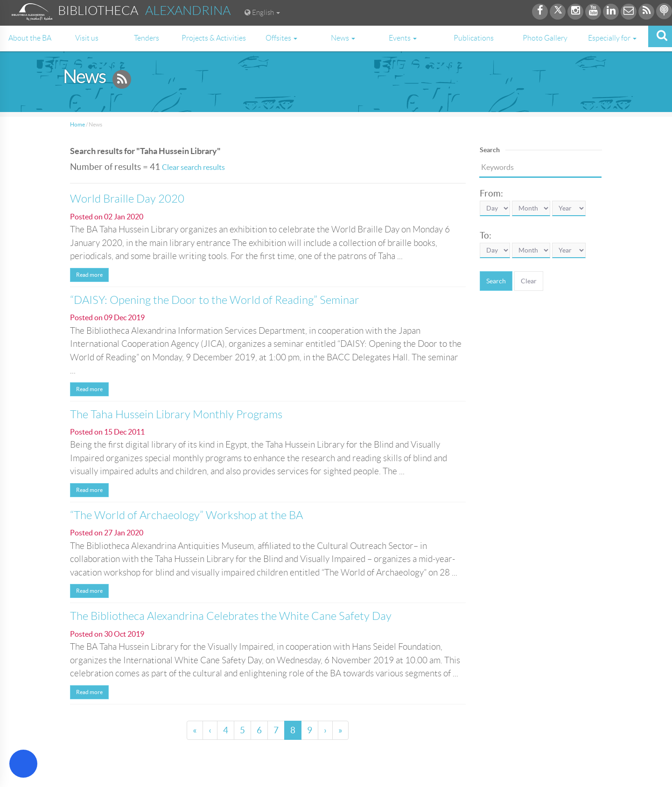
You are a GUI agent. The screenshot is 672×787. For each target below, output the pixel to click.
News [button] (343, 38)
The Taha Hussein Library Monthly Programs (176, 415)
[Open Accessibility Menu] (23, 764)
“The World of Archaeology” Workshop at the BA (186, 515)
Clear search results (193, 167)
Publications (474, 38)
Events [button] (403, 38)
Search (496, 281)
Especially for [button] (612, 38)
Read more (89, 275)
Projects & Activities (214, 38)
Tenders (147, 38)
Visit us (87, 38)
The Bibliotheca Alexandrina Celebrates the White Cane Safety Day (231, 616)
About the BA (30, 38)
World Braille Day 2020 (127, 199)
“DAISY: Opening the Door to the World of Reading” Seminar (215, 300)
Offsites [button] (281, 38)
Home (77, 124)
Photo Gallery (545, 38)
